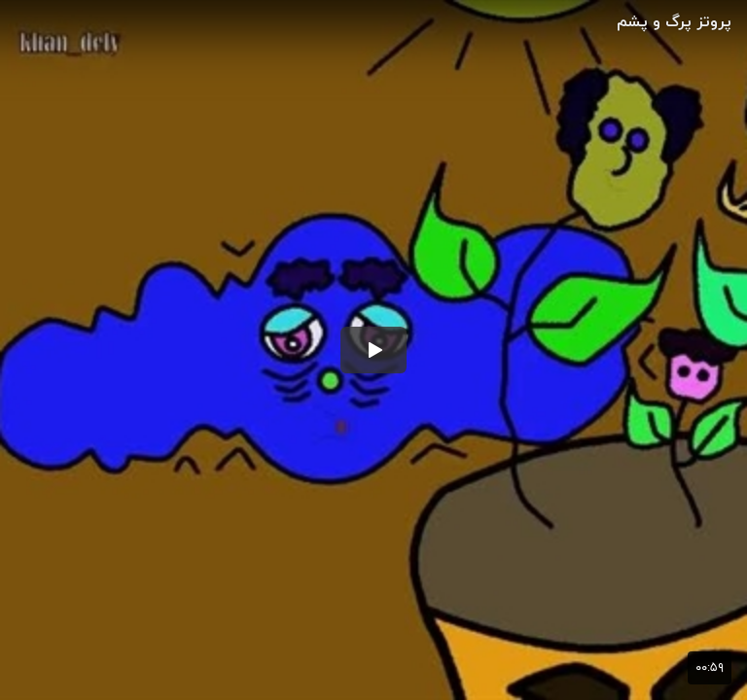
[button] (373, 350)
